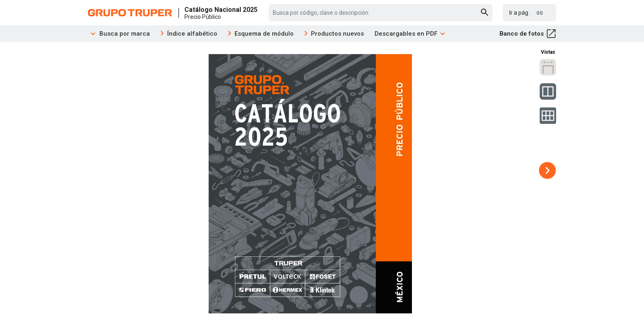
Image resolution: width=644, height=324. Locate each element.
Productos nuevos (337, 34)
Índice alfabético (192, 34)
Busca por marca (119, 34)
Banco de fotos (528, 34)
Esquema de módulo (264, 34)
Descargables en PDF (410, 34)
